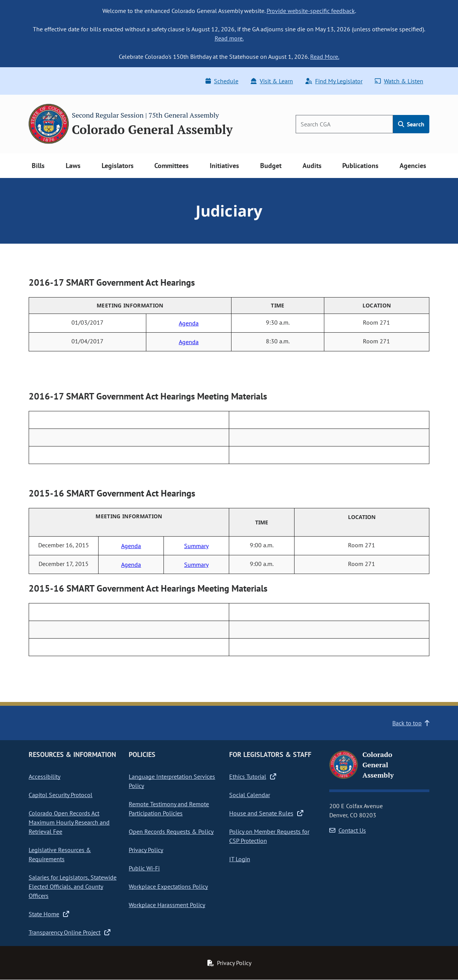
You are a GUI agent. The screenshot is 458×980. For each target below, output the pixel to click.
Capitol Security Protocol (61, 795)
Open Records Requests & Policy (171, 831)
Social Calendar (250, 795)
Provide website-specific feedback (311, 11)
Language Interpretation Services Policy (172, 781)
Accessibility (45, 776)
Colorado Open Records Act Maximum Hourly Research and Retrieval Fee (69, 822)
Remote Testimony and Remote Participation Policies (169, 809)
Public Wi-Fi (144, 868)
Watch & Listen (399, 81)
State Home (49, 914)
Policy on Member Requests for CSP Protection (269, 836)
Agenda (189, 323)
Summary (196, 546)
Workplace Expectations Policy (168, 886)
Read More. (325, 57)
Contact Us (348, 830)
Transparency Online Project (70, 932)
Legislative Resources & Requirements (60, 854)
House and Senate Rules (266, 813)
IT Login (240, 859)
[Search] (344, 124)
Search (411, 124)
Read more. (229, 38)
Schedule (222, 81)
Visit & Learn (272, 81)
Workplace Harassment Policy (167, 905)
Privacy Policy (146, 850)
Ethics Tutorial (253, 776)
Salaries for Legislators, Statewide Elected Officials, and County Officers (73, 886)
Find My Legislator (334, 81)
